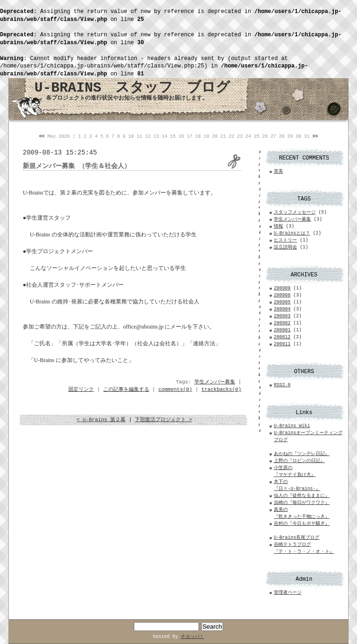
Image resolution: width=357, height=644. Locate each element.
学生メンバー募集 (215, 382)
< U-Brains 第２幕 (101, 420)
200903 (282, 316)
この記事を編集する (126, 389)
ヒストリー (285, 240)
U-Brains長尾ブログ (297, 538)
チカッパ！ (192, 637)
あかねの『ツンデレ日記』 (302, 454)
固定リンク (81, 389)
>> (315, 137)
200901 (282, 330)
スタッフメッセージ (295, 212)
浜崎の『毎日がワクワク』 (302, 503)
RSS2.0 (282, 385)
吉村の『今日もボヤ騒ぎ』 (302, 524)
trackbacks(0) (221, 389)
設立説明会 (285, 247)
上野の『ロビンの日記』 (299, 461)
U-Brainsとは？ (292, 233)
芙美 (278, 171)
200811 (282, 344)
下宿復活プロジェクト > (163, 420)
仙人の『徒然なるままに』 (302, 496)
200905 (282, 302)
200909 (282, 288)
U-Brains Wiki (292, 426)
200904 (282, 309)
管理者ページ (288, 593)
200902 (282, 323)
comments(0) (175, 389)
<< (42, 137)
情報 (278, 226)
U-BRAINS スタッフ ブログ (132, 88)
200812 (282, 337)
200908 (282, 295)
